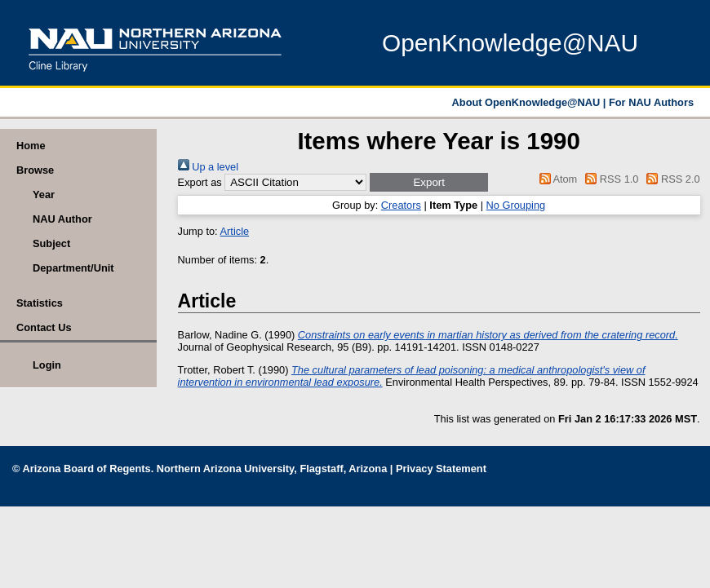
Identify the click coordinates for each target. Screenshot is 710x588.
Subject (51, 243)
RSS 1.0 (610, 179)
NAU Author (62, 219)
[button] (429, 182)
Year (44, 195)
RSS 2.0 (671, 179)
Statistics (40, 303)
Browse (35, 170)
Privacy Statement (441, 469)
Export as (200, 182)
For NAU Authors (651, 102)
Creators (401, 205)
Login (47, 365)
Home (31, 146)
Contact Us (44, 327)
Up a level (208, 167)
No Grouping (516, 205)
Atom (555, 179)
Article (235, 231)
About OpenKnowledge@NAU (528, 102)
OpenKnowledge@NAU (510, 43)
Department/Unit (73, 268)
